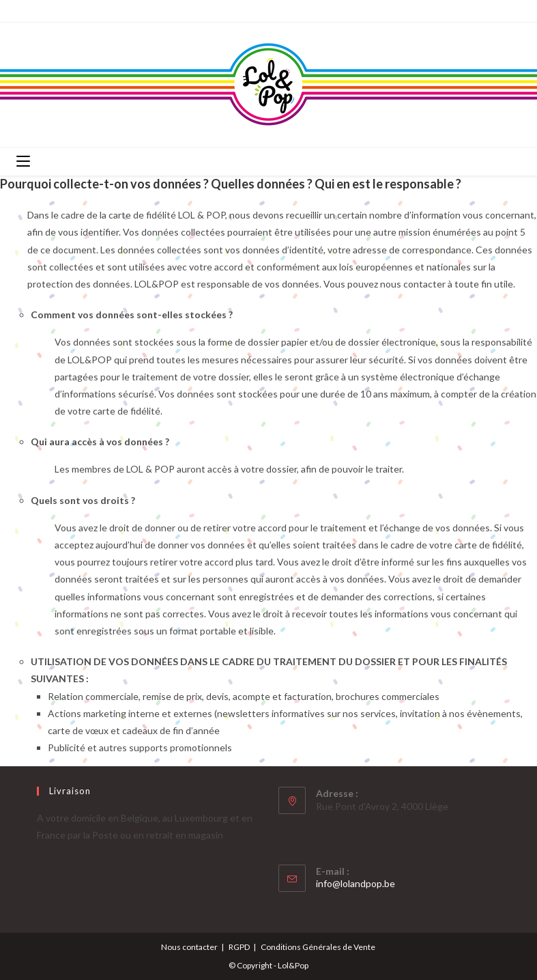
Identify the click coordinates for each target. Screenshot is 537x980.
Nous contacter (189, 947)
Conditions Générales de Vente (318, 947)
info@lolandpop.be (355, 883)
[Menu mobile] (23, 162)
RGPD (239, 947)
